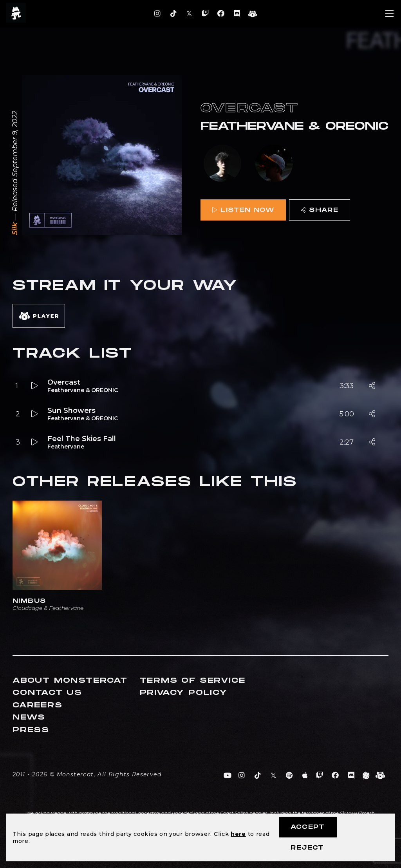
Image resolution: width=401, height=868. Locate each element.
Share (320, 210)
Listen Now (243, 210)
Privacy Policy (184, 693)
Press (31, 730)
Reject (307, 848)
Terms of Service (193, 681)
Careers (38, 705)
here (238, 834)
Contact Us (47, 693)
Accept (308, 827)
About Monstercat (70, 681)
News (29, 717)
